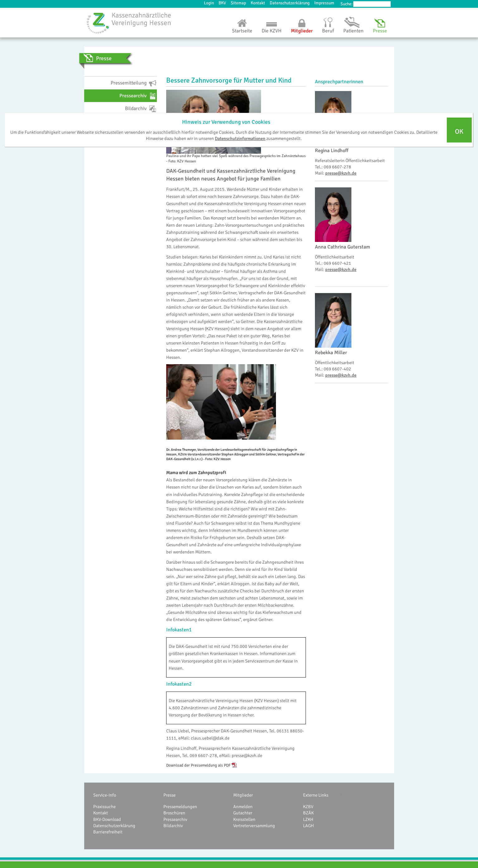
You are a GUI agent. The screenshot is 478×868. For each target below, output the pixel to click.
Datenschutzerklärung (290, 3)
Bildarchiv (173, 826)
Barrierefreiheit (108, 832)
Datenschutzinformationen (240, 138)
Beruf (328, 31)
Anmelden (243, 807)
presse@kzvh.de (341, 173)
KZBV (308, 807)
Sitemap (238, 3)
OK (459, 132)
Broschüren (174, 813)
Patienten (353, 31)
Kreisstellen (244, 819)
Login (209, 3)
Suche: (347, 4)
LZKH (308, 819)
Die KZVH (272, 31)
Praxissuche (104, 807)
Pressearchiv (175, 819)
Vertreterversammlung (254, 826)
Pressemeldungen (180, 807)
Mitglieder (302, 31)
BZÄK (308, 813)
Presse (380, 31)
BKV (222, 3)
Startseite (242, 31)
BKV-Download (107, 819)
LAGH (309, 826)
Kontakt (258, 3)
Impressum (324, 3)
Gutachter (243, 813)
